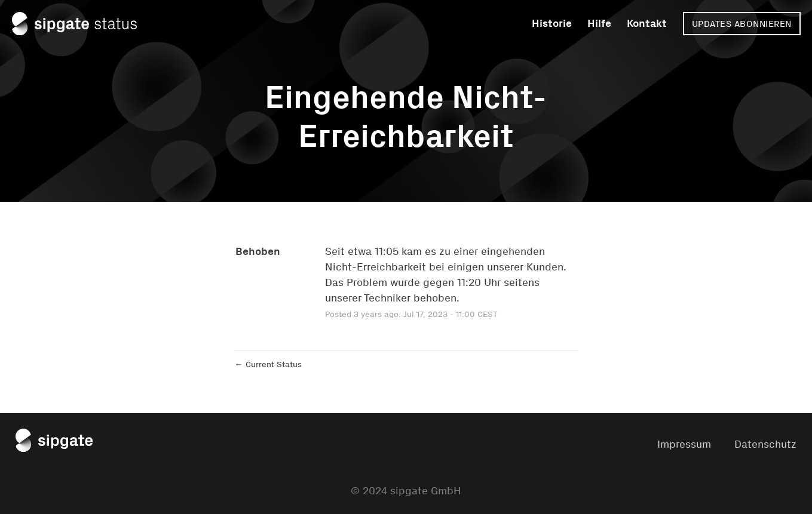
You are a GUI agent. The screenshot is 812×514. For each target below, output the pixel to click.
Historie (552, 23)
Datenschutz (765, 444)
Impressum (684, 444)
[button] (742, 24)
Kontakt (647, 23)
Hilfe (599, 23)
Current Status (268, 364)
